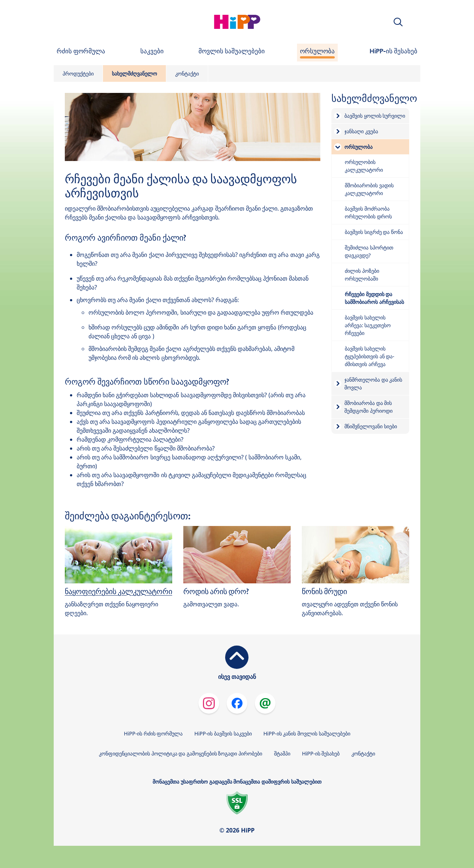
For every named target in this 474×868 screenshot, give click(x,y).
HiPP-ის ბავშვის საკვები (223, 733)
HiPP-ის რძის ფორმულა (153, 733)
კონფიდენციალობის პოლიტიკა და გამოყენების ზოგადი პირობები (181, 753)
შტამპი (282, 753)
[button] (398, 22)
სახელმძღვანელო (134, 73)
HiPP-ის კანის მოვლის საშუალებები (307, 733)
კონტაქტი (187, 73)
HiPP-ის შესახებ (321, 753)
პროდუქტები (78, 73)
